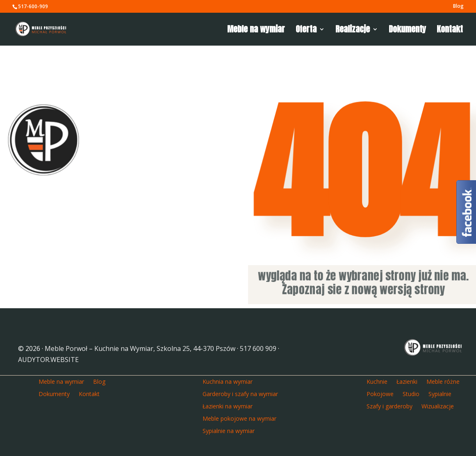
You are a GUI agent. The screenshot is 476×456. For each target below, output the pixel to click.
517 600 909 (258, 348)
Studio (411, 393)
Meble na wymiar (256, 31)
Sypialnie (440, 393)
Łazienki (407, 381)
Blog (458, 7)
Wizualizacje (438, 406)
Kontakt (450, 31)
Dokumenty (407, 31)
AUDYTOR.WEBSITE (48, 360)
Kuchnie (377, 381)
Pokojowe (380, 393)
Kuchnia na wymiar (228, 381)
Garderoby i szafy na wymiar (240, 393)
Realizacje (353, 31)
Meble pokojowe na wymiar (239, 418)
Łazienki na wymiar (228, 406)
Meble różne (443, 381)
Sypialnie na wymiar (229, 430)
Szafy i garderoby (389, 406)
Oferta (306, 31)
